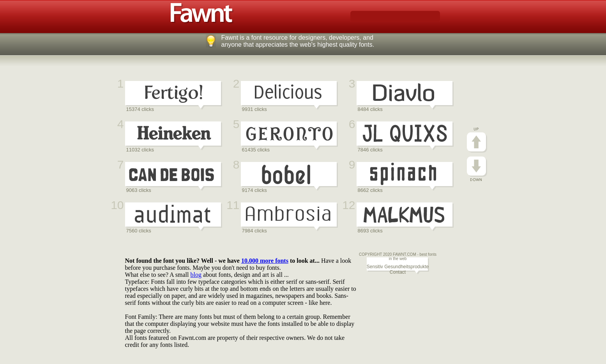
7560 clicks (139, 231)
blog (196, 275)
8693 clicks (370, 231)
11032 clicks (140, 150)
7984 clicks (254, 231)
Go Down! (477, 169)
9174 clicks (254, 190)
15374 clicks (140, 109)
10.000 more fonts (265, 261)
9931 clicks (254, 109)
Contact (398, 272)
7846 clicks (370, 150)
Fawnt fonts (202, 13)
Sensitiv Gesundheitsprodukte (398, 267)
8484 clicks (370, 109)
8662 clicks (370, 190)
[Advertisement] (267, 247)
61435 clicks (256, 150)
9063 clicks (139, 190)
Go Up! (477, 140)
